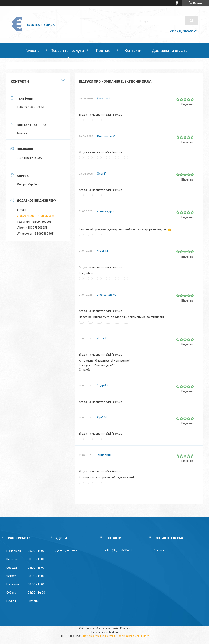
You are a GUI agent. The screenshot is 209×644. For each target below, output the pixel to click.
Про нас (103, 50)
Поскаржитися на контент (99, 636)
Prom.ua (125, 628)
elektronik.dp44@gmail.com (35, 215)
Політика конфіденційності (133, 636)
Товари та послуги (68, 50)
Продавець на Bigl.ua (105, 632)
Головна (32, 50)
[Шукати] (192, 21)
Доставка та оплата (170, 50)
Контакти (133, 50)
